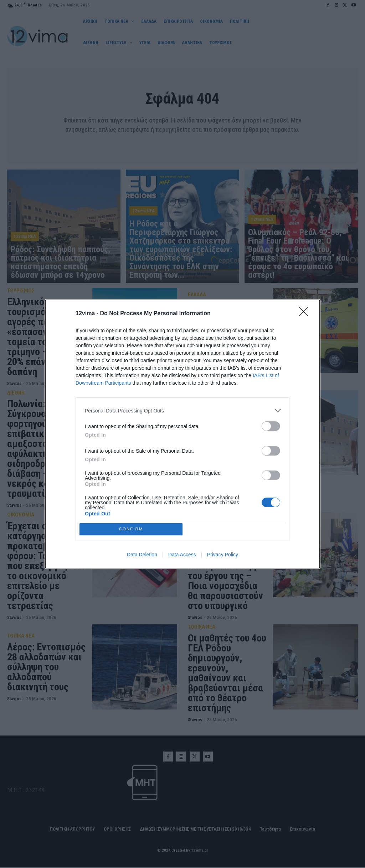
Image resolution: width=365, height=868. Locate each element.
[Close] (306, 314)
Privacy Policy (223, 555)
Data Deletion (142, 555)
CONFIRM (131, 529)
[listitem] (182, 410)
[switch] (271, 426)
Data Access (182, 555)
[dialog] (182, 434)
